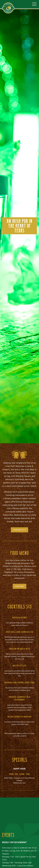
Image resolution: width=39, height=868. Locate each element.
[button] (34, 4)
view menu (19, 586)
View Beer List (19, 530)
